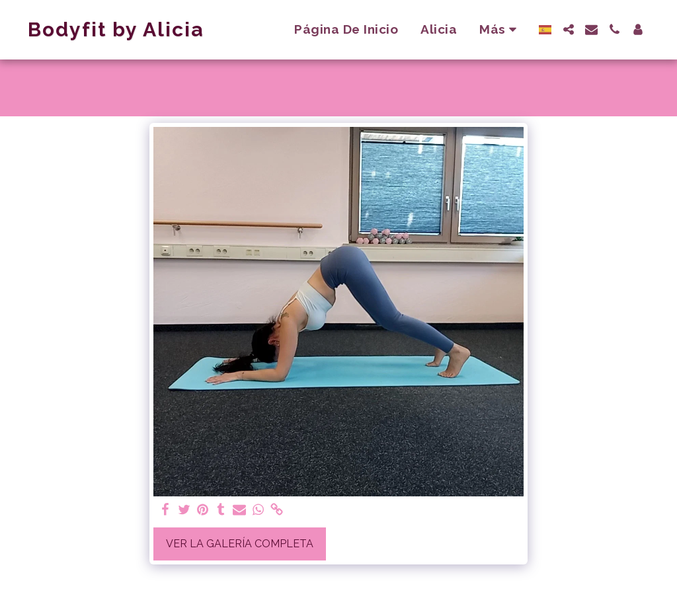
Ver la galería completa (240, 544)
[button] (568, 29)
